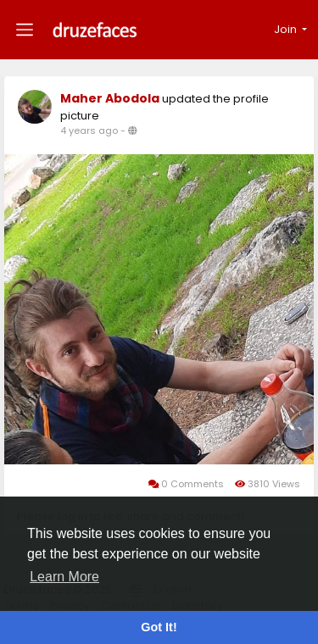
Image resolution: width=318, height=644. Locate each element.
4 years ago (89, 130)
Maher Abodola (110, 98)
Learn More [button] (64, 577)
